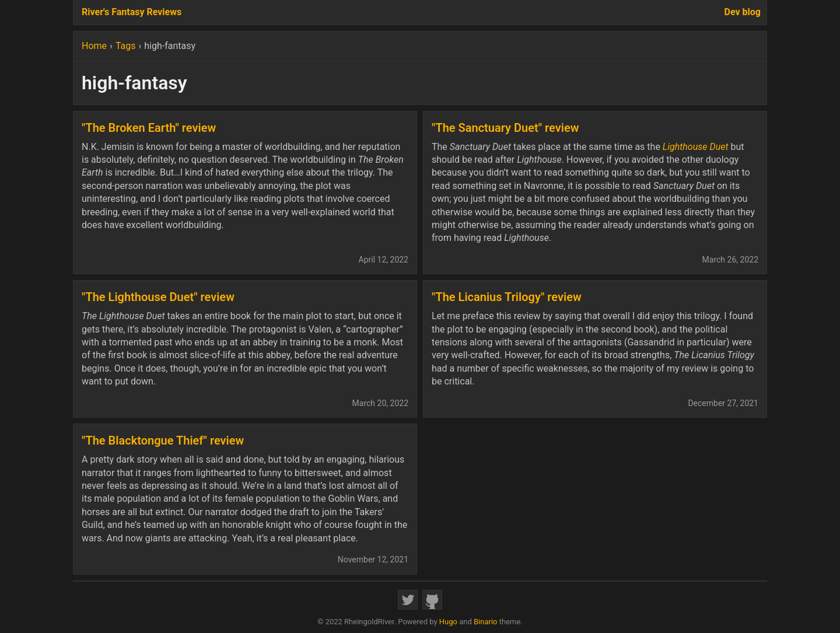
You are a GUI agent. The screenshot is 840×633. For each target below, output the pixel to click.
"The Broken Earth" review (149, 128)
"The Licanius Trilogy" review (507, 297)
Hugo (448, 622)
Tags (126, 46)
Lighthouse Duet (696, 147)
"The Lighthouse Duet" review (158, 297)
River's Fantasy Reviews (132, 12)
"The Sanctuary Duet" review (505, 128)
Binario (486, 622)
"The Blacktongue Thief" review (163, 440)
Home (94, 46)
